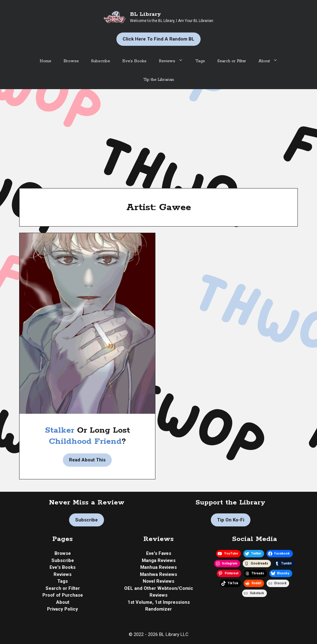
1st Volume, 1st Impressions (159, 602)
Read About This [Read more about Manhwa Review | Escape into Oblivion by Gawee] (87, 460)
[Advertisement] (158, 136)
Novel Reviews (158, 581)
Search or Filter (232, 61)
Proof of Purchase (63, 595)
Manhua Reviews (158, 567)
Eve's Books (63, 567)
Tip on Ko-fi (231, 520)
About (271, 61)
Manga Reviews (159, 560)
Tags (200, 61)
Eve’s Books (134, 61)
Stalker (61, 430)
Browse (71, 61)
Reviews (174, 61)
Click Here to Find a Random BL (158, 39)
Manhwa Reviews (158, 574)
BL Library (145, 14)
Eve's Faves (159, 553)
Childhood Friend (85, 441)
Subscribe (100, 61)
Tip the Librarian (159, 80)
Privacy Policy (63, 609)
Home (45, 61)
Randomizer (158, 609)
